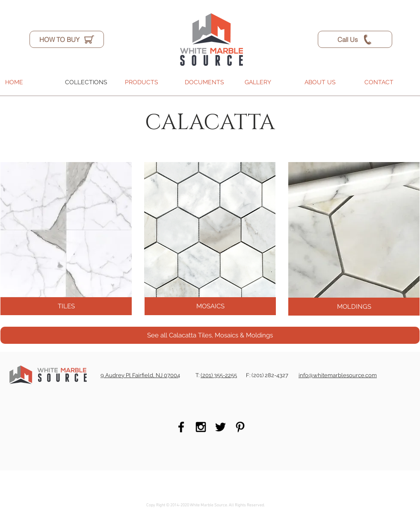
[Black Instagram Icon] (201, 427)
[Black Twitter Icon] (220, 427)
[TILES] (66, 306)
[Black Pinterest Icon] (240, 427)
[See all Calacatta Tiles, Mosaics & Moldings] (210, 335)
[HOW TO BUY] (67, 39)
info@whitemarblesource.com (338, 375)
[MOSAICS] (210, 306)
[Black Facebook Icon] (181, 427)
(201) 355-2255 (219, 375)
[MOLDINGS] (354, 307)
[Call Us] (355, 39)
